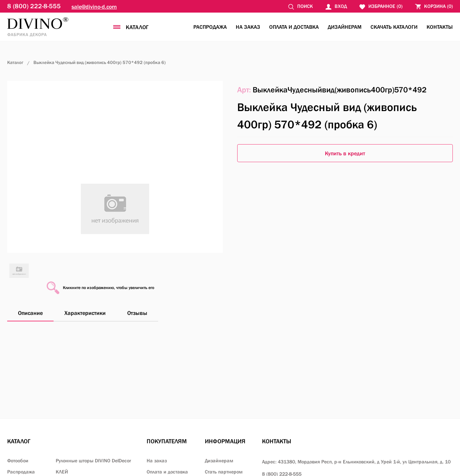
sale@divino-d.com (94, 6)
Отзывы (137, 313)
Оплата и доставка (294, 27)
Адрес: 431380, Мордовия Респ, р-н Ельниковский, (356, 462)
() (434, 6)
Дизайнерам (345, 27)
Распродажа (210, 27)
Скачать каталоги (394, 27)
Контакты (440, 27)
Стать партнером (224, 472)
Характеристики (85, 313)
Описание (30, 313)
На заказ (248, 27)
